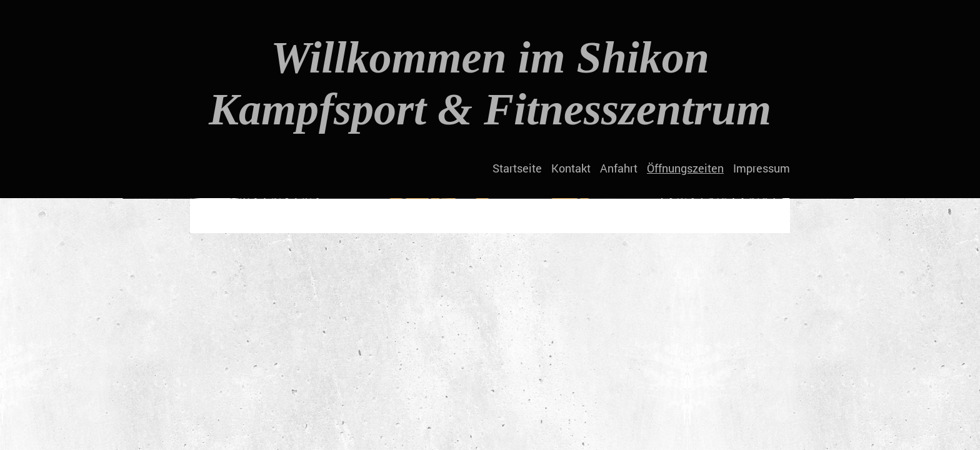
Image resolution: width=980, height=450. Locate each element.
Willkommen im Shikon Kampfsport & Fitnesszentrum (490, 83)
